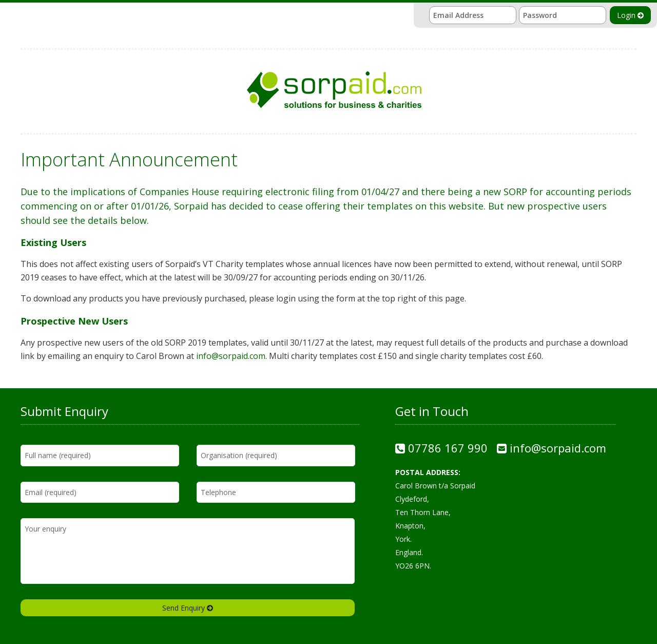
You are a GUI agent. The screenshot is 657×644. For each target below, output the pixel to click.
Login (630, 15)
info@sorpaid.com (231, 356)
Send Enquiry (188, 608)
